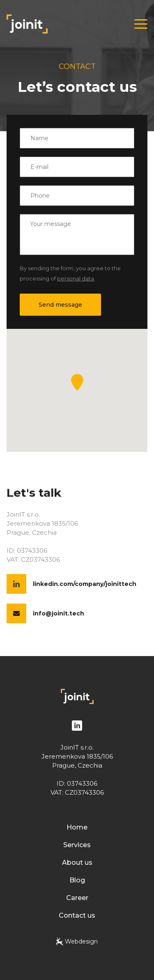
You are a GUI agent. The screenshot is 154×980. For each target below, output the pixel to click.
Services (77, 845)
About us (77, 863)
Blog (77, 880)
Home (77, 827)
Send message (60, 305)
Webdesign (77, 942)
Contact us (77, 915)
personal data (76, 278)
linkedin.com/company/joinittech (85, 584)
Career (77, 898)
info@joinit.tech (59, 613)
